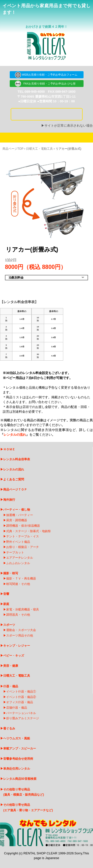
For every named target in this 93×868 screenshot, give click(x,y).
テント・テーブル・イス (23, 536)
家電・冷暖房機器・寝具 (23, 609)
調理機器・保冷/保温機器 (23, 526)
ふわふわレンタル (18, 563)
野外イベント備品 (18, 542)
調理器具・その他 (18, 615)
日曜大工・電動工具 (39, 149)
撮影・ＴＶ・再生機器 (21, 579)
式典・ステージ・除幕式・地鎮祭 (29, 531)
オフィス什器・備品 (20, 702)
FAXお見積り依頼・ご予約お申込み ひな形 (47, 84)
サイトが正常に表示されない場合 (69, 126)
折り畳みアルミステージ (23, 718)
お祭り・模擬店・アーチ (23, 547)
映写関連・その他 (18, 584)
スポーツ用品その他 (20, 636)
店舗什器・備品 (17, 708)
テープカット (15, 552)
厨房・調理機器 (17, 520)
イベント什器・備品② (21, 697)
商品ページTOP (13, 149)
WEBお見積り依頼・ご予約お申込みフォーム (46, 75)
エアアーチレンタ (18, 558)
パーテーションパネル (21, 713)
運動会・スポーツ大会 (21, 630)
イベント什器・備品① (21, 692)
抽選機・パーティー (20, 515)
